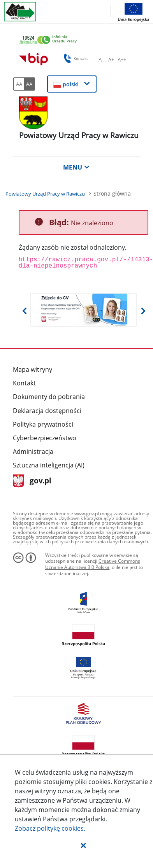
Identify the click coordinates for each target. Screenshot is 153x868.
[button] (83, 845)
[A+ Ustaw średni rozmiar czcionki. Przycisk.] (111, 59)
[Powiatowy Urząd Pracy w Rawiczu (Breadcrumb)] (45, 194)
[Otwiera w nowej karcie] (84, 310)
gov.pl (32, 481)
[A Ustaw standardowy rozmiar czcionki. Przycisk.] (100, 59)
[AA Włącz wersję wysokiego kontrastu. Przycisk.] (30, 84)
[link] (78, 40)
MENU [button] (76, 167)
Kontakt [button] (75, 58)
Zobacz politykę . (50, 828)
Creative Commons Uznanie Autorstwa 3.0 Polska (93, 564)
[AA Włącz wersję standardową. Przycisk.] (19, 84)
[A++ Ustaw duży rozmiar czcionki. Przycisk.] (122, 59)
